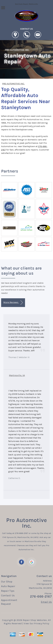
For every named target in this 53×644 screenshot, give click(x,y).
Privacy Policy (42, 623)
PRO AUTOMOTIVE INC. (17, 50)
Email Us (46, 602)
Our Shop (7, 582)
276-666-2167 (22, 533)
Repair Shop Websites (35, 620)
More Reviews (13, 303)
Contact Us (8, 595)
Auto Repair (8, 586)
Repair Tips (8, 591)
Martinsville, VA (17, 375)
